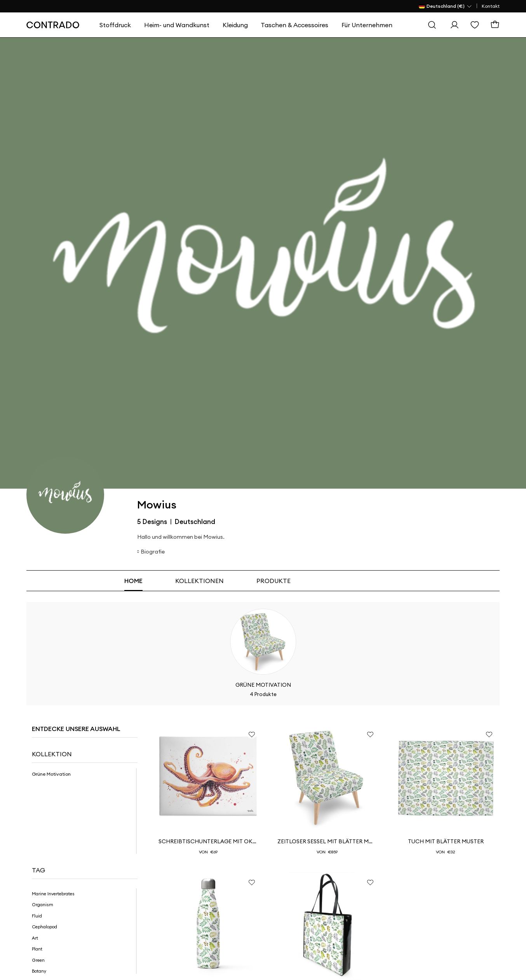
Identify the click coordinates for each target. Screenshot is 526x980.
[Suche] (432, 25)
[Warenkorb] (495, 25)
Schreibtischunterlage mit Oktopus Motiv (208, 841)
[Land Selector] (446, 6)
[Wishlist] (475, 25)
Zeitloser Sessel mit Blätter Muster (327, 841)
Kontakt (491, 6)
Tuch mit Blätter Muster (446, 841)
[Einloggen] (455, 25)
